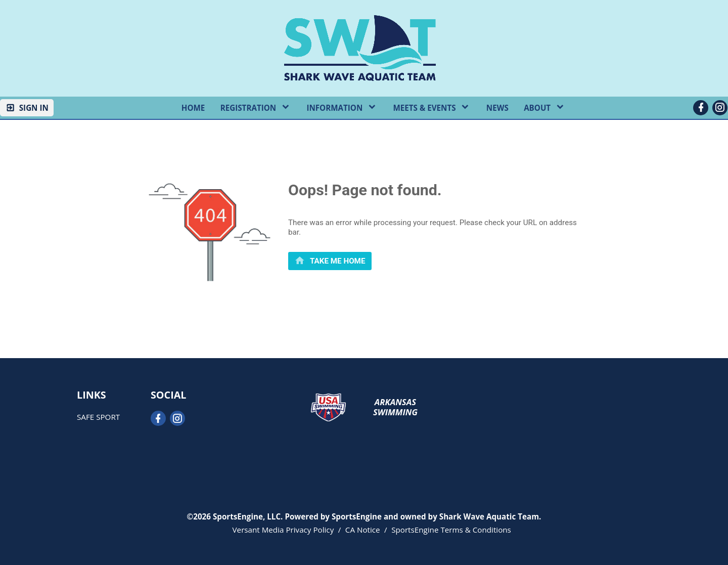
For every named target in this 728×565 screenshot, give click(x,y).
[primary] (330, 261)
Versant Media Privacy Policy (283, 530)
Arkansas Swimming (396, 407)
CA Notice (363, 530)
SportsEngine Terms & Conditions (451, 530)
